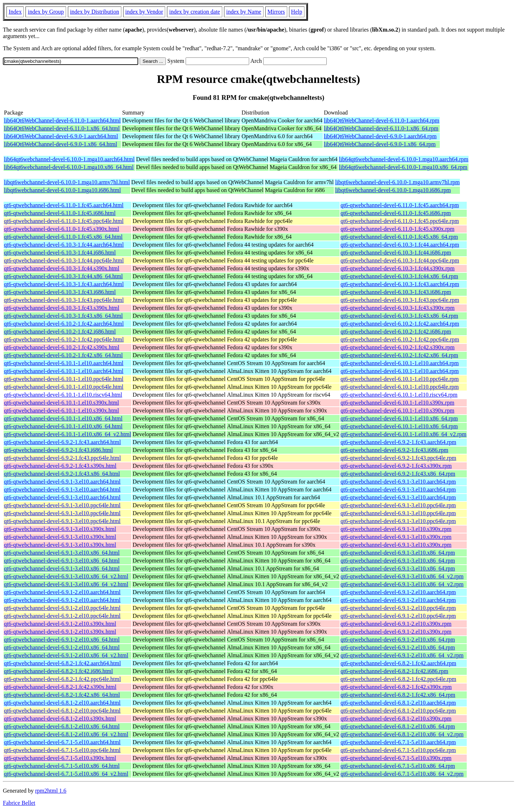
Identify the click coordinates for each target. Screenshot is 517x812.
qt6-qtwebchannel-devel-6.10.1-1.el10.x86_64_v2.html (67, 434)
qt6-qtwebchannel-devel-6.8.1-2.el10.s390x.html (60, 718)
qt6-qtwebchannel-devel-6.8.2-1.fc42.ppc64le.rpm (399, 679)
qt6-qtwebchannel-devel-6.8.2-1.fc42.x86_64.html (62, 695)
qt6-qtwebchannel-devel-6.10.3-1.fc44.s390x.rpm (398, 268)
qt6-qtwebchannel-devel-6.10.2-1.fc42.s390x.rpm (398, 347)
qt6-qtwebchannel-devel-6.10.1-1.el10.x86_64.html (63, 418)
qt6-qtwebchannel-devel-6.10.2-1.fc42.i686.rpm (396, 332)
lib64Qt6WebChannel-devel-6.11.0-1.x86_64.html (62, 128)
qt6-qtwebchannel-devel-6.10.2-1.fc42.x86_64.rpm (399, 355)
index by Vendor (144, 12)
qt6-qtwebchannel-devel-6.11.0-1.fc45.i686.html (60, 213)
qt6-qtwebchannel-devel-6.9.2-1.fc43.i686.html (58, 450)
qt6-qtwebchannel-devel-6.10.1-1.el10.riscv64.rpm (399, 395)
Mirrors (276, 12)
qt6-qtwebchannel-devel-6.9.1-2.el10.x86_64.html (62, 640)
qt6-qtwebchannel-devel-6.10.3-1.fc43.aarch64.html (64, 284)
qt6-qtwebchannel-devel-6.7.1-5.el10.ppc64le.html (62, 750)
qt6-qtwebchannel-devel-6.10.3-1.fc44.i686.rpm (396, 253)
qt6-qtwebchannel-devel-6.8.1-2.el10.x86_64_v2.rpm (402, 734)
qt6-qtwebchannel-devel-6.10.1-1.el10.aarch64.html (64, 363)
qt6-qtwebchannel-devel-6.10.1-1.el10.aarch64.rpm (400, 363)
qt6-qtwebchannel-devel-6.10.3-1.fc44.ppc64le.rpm (400, 260)
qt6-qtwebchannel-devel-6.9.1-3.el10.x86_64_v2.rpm (402, 576)
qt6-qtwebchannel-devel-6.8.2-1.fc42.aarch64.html (62, 663)
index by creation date (195, 12)
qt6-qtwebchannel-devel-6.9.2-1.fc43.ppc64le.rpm (399, 458)
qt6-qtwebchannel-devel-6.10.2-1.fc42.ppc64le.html (64, 339)
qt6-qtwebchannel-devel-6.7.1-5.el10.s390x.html (60, 758)
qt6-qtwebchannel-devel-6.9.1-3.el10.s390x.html (60, 529)
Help (297, 12)
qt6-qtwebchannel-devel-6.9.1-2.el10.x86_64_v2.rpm (402, 655)
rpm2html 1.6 (51, 791)
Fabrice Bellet (19, 803)
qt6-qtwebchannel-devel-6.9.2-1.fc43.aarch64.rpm (399, 442)
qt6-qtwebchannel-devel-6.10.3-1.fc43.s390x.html (62, 308)
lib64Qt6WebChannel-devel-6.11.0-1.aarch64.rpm (382, 120)
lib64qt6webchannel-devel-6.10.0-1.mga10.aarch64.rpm (404, 159)
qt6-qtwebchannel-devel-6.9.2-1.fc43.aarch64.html (62, 442)
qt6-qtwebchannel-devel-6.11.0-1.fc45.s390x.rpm (398, 229)
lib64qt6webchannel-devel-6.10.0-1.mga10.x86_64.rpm (403, 167)
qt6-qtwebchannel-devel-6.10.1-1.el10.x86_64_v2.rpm (404, 434)
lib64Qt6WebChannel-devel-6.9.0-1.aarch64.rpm (380, 136)
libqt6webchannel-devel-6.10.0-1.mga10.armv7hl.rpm (397, 182)
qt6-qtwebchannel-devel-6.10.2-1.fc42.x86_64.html (63, 355)
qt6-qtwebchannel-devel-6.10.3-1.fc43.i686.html (60, 292)
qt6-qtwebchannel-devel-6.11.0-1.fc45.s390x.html (62, 229)
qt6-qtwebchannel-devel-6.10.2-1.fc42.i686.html (60, 332)
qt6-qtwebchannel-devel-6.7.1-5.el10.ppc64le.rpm (398, 750)
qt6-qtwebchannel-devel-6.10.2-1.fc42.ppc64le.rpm (400, 339)
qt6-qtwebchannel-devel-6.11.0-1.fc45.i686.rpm (396, 213)
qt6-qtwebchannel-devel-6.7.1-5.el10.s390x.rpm (396, 758)
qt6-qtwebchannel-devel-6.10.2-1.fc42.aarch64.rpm (400, 324)
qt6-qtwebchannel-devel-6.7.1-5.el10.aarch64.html (62, 742)
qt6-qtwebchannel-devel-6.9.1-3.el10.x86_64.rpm (398, 553)
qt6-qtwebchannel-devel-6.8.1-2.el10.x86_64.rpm (398, 726)
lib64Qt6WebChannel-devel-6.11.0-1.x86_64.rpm (381, 128)
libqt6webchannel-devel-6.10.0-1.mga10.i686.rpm (393, 190)
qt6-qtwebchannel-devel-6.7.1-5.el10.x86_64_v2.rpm (402, 774)
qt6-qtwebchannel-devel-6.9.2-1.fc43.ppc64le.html (62, 458)
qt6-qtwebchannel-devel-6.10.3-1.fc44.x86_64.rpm (399, 276)
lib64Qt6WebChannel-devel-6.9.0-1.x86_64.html (60, 144)
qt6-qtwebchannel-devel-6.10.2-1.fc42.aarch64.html (64, 324)
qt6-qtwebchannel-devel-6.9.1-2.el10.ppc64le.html (62, 608)
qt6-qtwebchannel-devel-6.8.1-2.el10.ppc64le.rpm (398, 711)
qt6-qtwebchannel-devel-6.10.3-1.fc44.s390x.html (62, 268)
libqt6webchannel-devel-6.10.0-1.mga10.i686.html (62, 190)
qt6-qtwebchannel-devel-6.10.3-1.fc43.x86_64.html (63, 316)
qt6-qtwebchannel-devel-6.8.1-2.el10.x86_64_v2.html (66, 734)
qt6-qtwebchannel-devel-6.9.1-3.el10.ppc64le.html (62, 505)
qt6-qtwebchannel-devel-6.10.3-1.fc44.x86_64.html (63, 276)
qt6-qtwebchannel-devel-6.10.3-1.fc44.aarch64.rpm (400, 245)
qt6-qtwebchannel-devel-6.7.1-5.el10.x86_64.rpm (398, 766)
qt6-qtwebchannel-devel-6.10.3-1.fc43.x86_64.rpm (399, 316)
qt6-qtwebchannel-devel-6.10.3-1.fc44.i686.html (60, 253)
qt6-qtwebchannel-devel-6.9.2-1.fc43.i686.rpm (395, 450)
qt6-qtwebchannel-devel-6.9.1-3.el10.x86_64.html (62, 553)
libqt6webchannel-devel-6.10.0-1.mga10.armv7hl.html (67, 182)
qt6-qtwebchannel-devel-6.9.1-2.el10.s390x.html (60, 624)
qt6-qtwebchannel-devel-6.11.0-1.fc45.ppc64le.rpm (400, 221)
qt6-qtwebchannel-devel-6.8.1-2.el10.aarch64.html (62, 703)
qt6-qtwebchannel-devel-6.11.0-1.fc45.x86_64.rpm (399, 237)
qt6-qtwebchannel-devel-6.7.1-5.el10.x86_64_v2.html (66, 774)
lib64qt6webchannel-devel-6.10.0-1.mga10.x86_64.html (69, 167)
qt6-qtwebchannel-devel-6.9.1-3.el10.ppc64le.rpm (398, 505)
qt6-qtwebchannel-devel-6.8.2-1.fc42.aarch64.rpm (399, 663)
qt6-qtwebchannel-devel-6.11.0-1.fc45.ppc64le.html (64, 221)
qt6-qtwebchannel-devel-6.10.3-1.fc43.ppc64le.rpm (400, 300)
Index (15, 12)
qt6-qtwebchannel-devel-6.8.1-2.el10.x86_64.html (62, 726)
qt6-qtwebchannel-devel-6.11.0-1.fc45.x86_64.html (63, 237)
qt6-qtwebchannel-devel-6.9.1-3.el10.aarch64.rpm (398, 482)
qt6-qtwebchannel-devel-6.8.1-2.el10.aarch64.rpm (398, 703)
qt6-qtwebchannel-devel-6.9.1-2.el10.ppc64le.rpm (398, 608)
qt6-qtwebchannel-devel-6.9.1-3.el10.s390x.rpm (396, 529)
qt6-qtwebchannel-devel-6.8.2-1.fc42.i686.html (58, 671)
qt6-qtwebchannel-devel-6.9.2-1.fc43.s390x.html (60, 466)
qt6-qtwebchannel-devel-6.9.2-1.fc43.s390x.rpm (396, 466)
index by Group (46, 12)
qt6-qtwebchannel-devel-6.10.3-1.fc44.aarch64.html (64, 245)
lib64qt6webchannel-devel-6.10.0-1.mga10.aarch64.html (69, 159)
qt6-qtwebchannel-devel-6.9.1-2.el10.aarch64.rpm (398, 592)
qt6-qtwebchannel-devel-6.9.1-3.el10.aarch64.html (62, 482)
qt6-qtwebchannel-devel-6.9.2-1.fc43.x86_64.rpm (398, 474)
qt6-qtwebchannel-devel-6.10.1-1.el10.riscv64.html (63, 395)
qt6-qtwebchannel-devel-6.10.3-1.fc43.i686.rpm (396, 292)
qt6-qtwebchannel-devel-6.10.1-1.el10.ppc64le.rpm (400, 379)
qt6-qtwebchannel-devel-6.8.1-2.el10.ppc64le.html (62, 711)
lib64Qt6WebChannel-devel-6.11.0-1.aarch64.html (62, 120)
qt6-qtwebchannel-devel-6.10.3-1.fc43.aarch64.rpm (400, 284)
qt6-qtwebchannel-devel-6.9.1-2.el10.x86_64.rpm (398, 640)
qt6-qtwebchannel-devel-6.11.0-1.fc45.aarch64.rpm (400, 205)
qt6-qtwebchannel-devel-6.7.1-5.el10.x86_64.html (62, 766)
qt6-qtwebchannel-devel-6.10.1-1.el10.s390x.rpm (398, 403)
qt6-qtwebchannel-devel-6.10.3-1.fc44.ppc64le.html (64, 260)
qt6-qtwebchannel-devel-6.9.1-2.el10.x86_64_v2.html (66, 655)
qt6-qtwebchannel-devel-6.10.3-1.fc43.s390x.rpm (398, 308)
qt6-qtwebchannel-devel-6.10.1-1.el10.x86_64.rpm (399, 418)
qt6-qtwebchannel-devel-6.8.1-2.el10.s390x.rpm (396, 718)
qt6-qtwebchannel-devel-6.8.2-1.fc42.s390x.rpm (396, 687)
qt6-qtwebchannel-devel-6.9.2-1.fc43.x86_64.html (62, 474)
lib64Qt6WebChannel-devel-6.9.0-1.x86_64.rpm (380, 144)
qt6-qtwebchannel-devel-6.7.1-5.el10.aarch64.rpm (398, 742)
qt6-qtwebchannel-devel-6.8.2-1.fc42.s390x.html (60, 687)
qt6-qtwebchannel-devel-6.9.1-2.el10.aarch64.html (62, 592)
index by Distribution (95, 12)
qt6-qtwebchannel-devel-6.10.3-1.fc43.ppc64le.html (64, 300)
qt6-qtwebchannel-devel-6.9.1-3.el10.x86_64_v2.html (66, 576)
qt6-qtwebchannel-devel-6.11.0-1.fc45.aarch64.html (64, 205)
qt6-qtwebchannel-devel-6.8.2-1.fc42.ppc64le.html (62, 679)
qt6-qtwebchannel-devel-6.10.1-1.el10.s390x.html (61, 403)
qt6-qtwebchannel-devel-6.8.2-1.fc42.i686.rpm (395, 671)
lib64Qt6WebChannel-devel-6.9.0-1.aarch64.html (61, 136)
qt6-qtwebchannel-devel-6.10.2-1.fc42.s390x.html (62, 347)
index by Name (244, 12)
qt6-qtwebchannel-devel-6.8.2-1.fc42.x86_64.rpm (398, 695)
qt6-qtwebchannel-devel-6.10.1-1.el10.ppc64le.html (64, 379)
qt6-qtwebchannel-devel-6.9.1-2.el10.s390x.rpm (396, 624)
